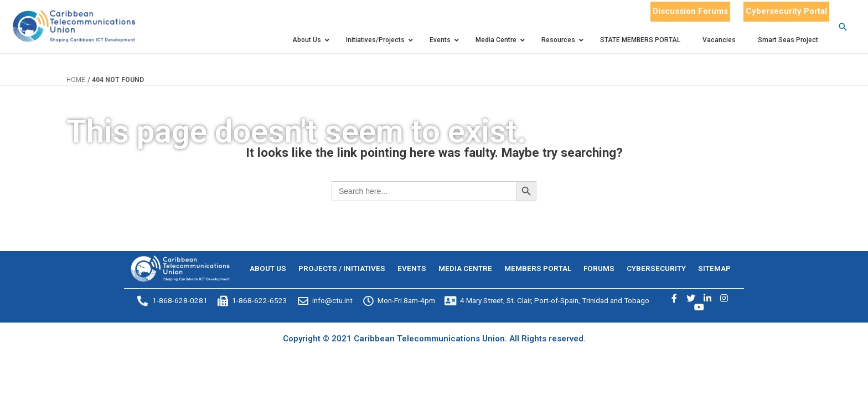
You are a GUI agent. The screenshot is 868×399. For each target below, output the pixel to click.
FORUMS (599, 268)
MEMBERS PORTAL (538, 268)
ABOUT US (268, 268)
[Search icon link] (843, 27)
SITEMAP (714, 268)
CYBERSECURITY (656, 268)
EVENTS (412, 268)
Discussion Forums (690, 11)
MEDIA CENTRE (465, 268)
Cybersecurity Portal (786, 11)
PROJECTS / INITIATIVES (342, 268)
